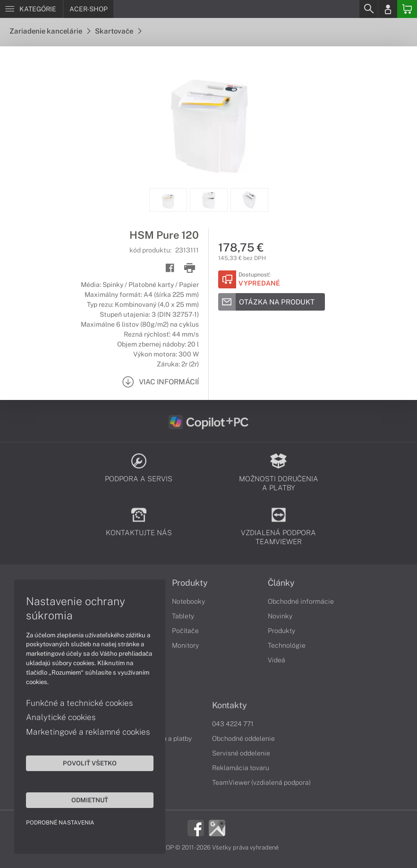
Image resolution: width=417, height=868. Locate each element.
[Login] (388, 9)
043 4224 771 (233, 724)
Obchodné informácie (301, 601)
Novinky (280, 616)
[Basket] (407, 9)
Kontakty (230, 705)
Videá (277, 660)
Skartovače (118, 31)
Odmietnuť (90, 800)
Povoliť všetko (90, 763)
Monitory (185, 645)
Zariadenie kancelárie (50, 31)
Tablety (183, 616)
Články (281, 583)
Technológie (287, 645)
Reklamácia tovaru (241, 768)
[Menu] (31, 9)
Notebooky (188, 601)
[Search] (368, 9)
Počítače (185, 631)
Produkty (190, 583)
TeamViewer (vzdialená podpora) (261, 782)
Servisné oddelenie (241, 753)
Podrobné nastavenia (60, 823)
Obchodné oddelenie (243, 738)
